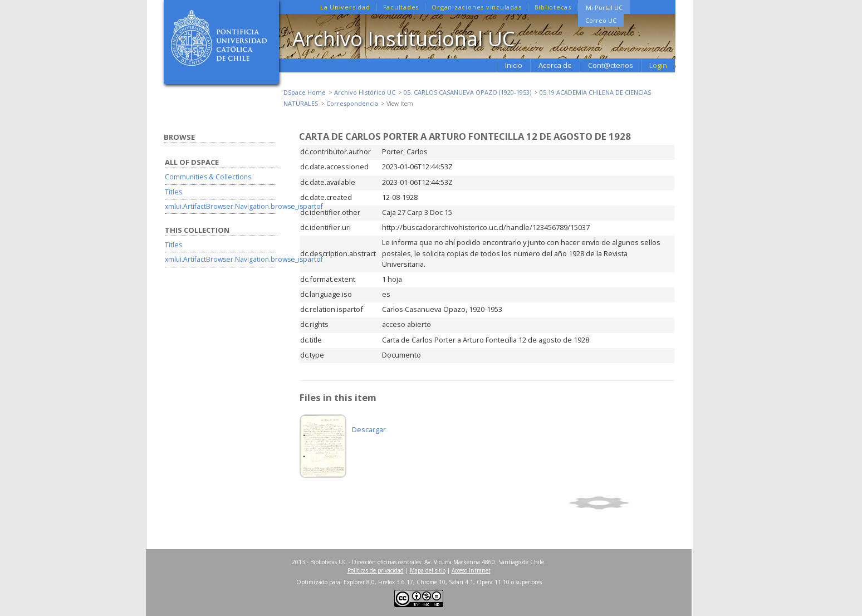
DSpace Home (305, 92)
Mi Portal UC (604, 8)
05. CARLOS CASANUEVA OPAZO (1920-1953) (467, 92)
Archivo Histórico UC (365, 92)
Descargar (369, 429)
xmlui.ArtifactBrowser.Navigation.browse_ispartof (244, 206)
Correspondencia (352, 103)
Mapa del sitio (428, 570)
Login (658, 65)
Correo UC (601, 20)
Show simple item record (620, 503)
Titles (173, 192)
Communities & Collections (208, 177)
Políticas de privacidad (376, 570)
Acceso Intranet (471, 570)
